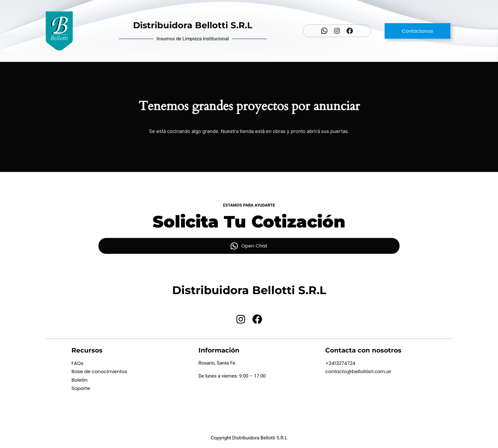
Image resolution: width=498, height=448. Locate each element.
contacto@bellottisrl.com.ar (358, 371)
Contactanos (418, 31)
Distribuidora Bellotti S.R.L (193, 25)
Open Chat (254, 246)
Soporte (81, 388)
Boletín (80, 380)
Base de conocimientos (99, 371)
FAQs (77, 363)
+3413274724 (340, 363)
